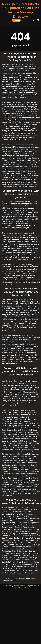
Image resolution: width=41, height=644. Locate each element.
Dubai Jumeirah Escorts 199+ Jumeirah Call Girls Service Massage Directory (20, 10)
